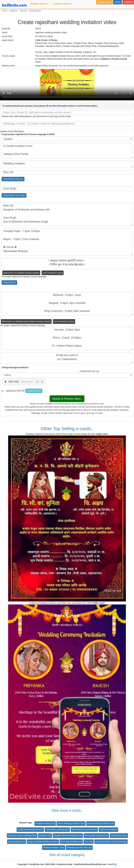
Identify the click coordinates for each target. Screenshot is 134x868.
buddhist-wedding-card (45, 823)
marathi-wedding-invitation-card (100, 823)
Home (5, 11)
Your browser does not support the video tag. (67, 85)
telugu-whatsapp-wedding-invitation (43, 842)
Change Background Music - (16, 367)
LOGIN (117, 2)
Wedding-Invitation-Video (54, 847)
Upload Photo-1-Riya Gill (13, 179)
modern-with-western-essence (30, 830)
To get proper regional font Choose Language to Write (28, 134)
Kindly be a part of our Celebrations (67, 358)
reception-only (45, 835)
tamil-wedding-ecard (17, 842)
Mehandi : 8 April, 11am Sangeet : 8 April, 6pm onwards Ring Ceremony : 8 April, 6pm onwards (67, 304)
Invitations (13, 11)
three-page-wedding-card (71, 842)
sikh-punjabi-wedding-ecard (96, 835)
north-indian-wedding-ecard (57, 830)
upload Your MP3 (34, 391)
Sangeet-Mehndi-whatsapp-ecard (68, 835)
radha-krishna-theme (108, 830)
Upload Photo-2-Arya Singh (14, 195)
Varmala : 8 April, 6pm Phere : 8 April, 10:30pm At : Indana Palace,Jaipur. (67, 338)
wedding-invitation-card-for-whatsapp (111, 842)
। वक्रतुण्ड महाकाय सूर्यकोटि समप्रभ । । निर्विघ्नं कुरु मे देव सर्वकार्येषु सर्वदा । (67, 263)
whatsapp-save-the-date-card (79, 847)
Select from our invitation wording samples (21, 273)
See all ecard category (67, 855)
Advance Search (104, 2)
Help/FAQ (112, 864)
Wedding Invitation (67, 164)
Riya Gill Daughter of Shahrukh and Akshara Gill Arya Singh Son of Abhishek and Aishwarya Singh (67, 214)
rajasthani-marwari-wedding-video (22, 835)
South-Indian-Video (119, 835)
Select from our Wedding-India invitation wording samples (26, 321)
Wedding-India (35, 11)
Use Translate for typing (53, 273)
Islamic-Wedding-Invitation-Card (71, 823)
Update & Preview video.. (67, 399)
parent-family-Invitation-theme (84, 830)
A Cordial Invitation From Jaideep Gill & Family (67, 151)
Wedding (23, 11)
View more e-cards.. (67, 810)
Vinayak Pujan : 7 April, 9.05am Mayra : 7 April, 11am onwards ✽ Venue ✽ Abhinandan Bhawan (67, 242)
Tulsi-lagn (89, 842)
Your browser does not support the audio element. (24, 382)
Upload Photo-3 (9, 283)
